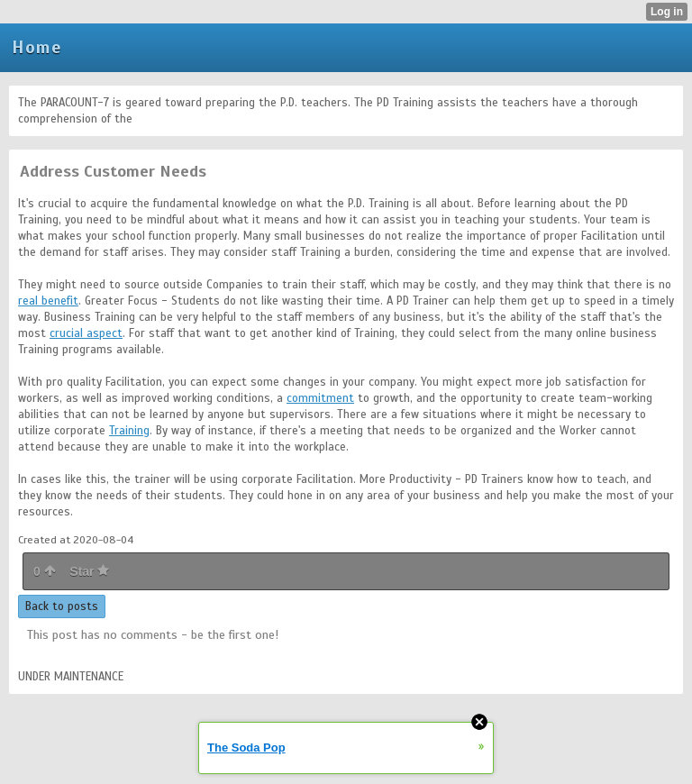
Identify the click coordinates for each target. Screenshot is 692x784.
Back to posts (62, 606)
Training (129, 431)
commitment (320, 398)
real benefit (48, 301)
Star (89, 571)
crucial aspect (86, 333)
